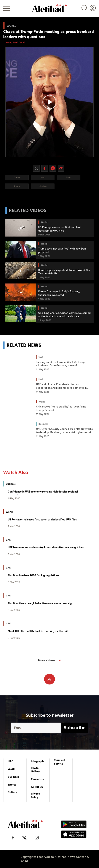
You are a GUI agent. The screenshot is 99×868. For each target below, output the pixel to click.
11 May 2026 (14, 498)
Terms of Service (60, 762)
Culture (13, 792)
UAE (10, 761)
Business (13, 777)
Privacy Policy (35, 796)
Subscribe (74, 728)
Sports (12, 785)
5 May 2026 (14, 638)
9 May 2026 (14, 526)
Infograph (37, 761)
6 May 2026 (14, 610)
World (12, 769)
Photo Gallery (35, 770)
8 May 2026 (14, 582)
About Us (37, 787)
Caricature (38, 779)
